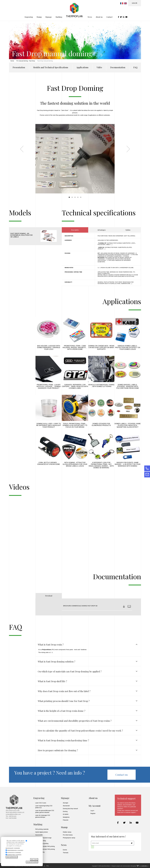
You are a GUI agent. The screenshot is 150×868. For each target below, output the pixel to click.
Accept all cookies (32, 862)
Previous (22, 149)
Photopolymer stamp (69, 838)
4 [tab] (78, 197)
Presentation (19, 67)
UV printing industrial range (43, 838)
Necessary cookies (13, 848)
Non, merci (34, 860)
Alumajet (65, 803)
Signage (49, 10)
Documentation (118, 67)
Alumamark (66, 806)
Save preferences (12, 857)
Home (12, 61)
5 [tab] (81, 197)
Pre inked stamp (68, 835)
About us (99, 10)
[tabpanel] (75, 149)
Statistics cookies (14, 853)
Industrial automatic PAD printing (45, 846)
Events (65, 850)
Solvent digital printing (42, 843)
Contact (109, 10)
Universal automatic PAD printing (45, 849)
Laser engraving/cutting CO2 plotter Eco (44, 807)
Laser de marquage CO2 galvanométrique (43, 816)
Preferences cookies (15, 850)
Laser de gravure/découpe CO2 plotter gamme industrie (45, 811)
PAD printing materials (42, 829)
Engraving (29, 10)
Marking (59, 10)
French (122, 3)
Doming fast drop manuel (70, 809)
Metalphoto (66, 817)
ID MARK (66, 814)
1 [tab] (69, 197)
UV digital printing (41, 841)
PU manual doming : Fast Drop (26, 61)
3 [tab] (75, 197)
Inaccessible (39, 835)
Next (128, 149)
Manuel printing (40, 852)
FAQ (135, 67)
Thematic (66, 853)
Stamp (39, 10)
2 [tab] (72, 197)
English (125, 3)
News (90, 10)
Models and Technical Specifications (51, 67)
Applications (82, 67)
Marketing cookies (14, 855)
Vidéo (99, 67)
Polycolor (66, 820)
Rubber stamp (67, 832)
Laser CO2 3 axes (41, 803)
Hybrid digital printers (42, 832)
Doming (65, 811)
